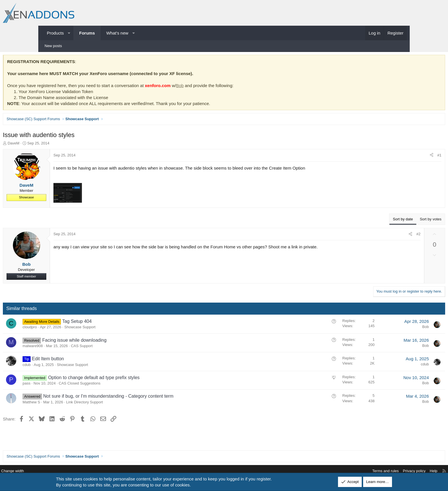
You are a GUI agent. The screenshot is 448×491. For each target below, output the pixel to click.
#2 (379, 235)
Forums (87, 33)
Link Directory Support (124, 404)
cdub (66, 366)
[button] (69, 33)
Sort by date (363, 221)
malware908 (72, 347)
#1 (400, 157)
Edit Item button (88, 360)
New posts (53, 46)
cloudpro (69, 328)
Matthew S (71, 404)
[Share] (392, 157)
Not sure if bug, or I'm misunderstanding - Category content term (148, 398)
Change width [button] (55, 471)
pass (66, 385)
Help (391, 471)
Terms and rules (343, 471)
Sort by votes (391, 221)
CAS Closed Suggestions (119, 385)
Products (55, 33)
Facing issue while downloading (114, 342)
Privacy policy (372, 471)
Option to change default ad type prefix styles (133, 379)
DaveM (53, 145)
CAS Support (121, 347)
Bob (220, 87)
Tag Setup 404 (117, 323)
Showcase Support (120, 328)
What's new (117, 33)
